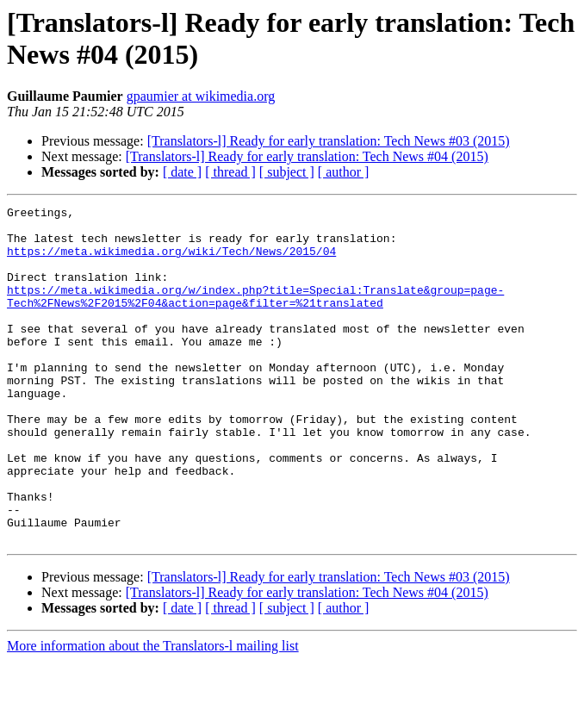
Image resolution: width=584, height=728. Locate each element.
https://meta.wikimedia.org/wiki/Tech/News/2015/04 (171, 261)
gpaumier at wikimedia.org (201, 96)
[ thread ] (230, 172)
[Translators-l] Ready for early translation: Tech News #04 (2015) (307, 156)
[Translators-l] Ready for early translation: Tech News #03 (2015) (329, 141)
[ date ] (182, 172)
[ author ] (344, 172)
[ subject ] (287, 172)
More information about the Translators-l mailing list (153, 713)
